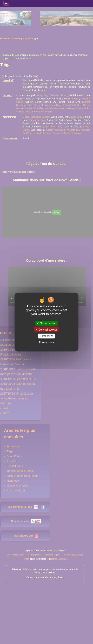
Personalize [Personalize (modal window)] (46, 336)
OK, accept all (46, 323)
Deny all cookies (46, 330)
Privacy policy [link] (46, 342)
